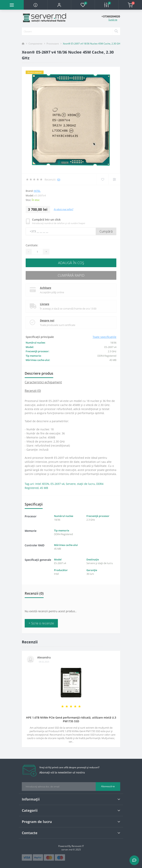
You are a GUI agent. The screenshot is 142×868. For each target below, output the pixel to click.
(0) (59, 179)
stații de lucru (86, 484)
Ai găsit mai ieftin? (64, 209)
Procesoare (53, 44)
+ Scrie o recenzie (41, 623)
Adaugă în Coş (71, 263)
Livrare (45, 304)
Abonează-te (108, 786)
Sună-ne (113, 20)
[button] (59, 5)
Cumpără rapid (71, 275)
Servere (71, 484)
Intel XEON (42, 484)
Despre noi (47, 320)
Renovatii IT (78, 846)
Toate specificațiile (104, 337)
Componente (35, 44)
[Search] (116, 31)
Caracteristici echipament (43, 382)
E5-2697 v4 (57, 484)
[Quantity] (37, 252)
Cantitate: (32, 245)
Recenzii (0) (33, 391)
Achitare (46, 288)
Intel (37, 191)
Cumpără (106, 231)
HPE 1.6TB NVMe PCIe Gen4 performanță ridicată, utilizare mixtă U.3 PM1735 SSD (71, 719)
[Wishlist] (103, 179)
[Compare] (114, 179)
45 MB (44, 488)
